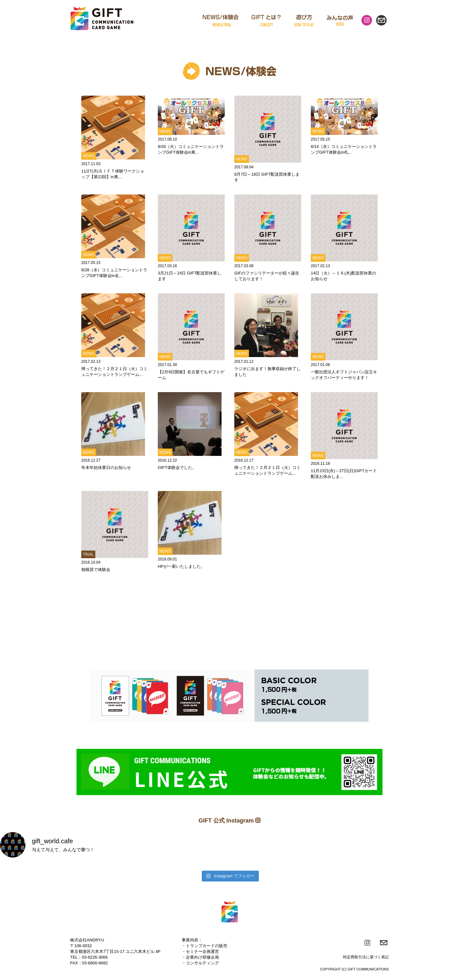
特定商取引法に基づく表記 (366, 957)
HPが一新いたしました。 (181, 566)
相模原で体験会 (96, 570)
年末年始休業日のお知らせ (106, 468)
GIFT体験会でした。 (177, 468)
